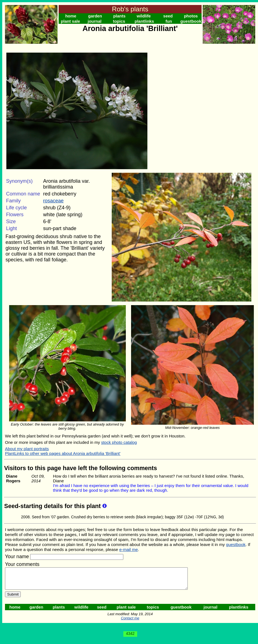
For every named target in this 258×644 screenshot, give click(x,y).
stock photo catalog (119, 442)
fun (169, 21)
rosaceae (53, 201)
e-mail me (128, 549)
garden (95, 16)
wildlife (144, 16)
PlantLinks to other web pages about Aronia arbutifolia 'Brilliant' (63, 453)
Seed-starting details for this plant (53, 506)
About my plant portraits (27, 449)
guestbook (191, 21)
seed (168, 16)
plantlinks (144, 21)
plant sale (70, 21)
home (71, 16)
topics (119, 21)
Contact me (130, 622)
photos (191, 16)
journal (95, 21)
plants (119, 16)
